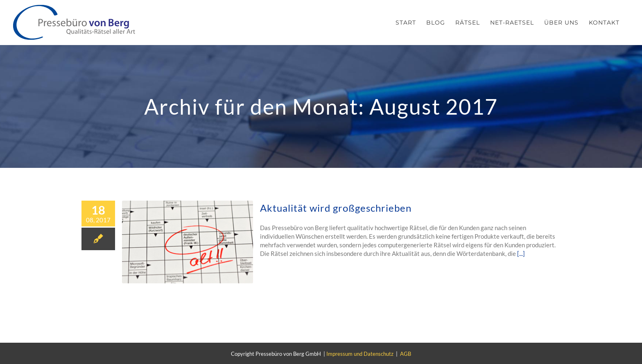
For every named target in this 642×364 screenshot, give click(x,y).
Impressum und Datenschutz (360, 354)
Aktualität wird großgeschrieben (336, 208)
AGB (406, 354)
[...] (521, 253)
